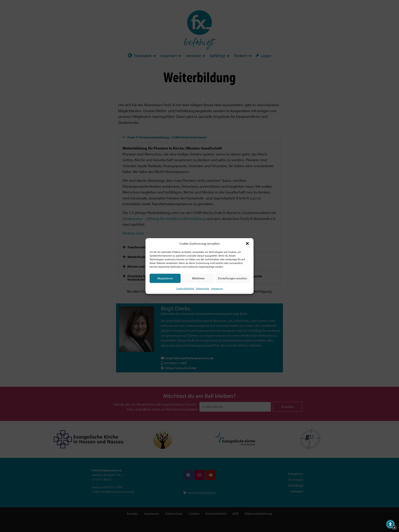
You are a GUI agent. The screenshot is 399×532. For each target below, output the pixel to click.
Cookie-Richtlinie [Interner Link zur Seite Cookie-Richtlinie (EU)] (185, 288)
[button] (247, 244)
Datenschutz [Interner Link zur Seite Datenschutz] (203, 288)
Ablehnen (198, 278)
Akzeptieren (165, 278)
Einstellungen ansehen (233, 278)
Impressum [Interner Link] (217, 288)
